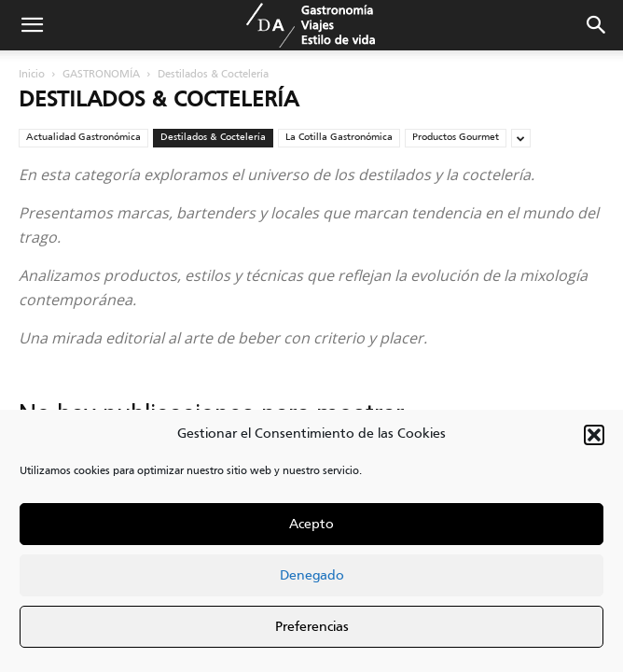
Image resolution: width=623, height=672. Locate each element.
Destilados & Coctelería (213, 137)
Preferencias (312, 627)
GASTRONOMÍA (101, 75)
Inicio (32, 75)
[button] (594, 435)
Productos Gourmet (456, 137)
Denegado (312, 576)
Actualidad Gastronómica (83, 137)
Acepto (311, 525)
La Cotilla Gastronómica (339, 137)
